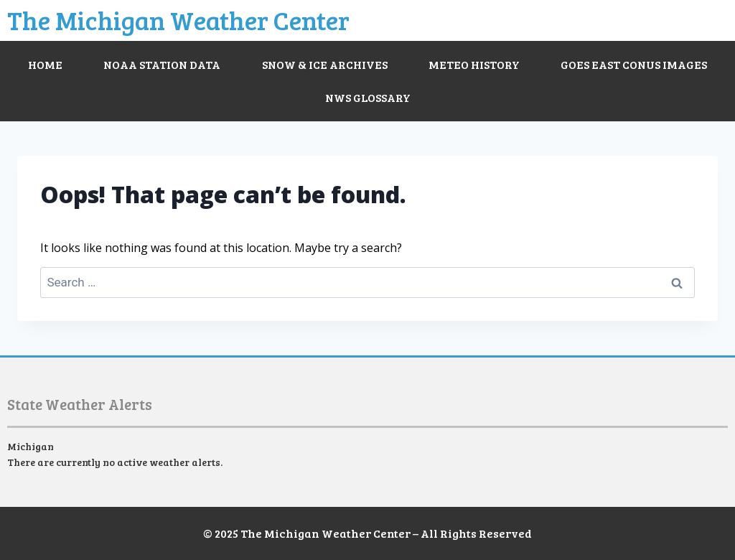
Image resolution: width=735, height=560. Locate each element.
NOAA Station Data (162, 64)
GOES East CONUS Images (634, 64)
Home (45, 64)
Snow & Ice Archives (325, 64)
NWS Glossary (368, 97)
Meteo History (474, 64)
